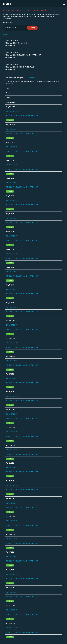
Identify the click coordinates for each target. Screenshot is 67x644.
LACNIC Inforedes (30, 78)
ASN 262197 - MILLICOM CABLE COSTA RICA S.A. (22, 116)
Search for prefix (8, 22)
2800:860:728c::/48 (12, 111)
